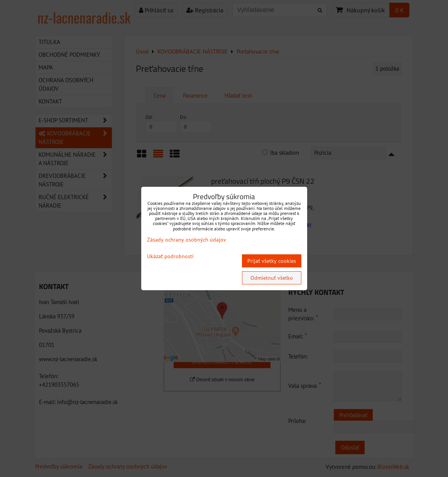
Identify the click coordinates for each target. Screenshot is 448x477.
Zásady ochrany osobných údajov (187, 240)
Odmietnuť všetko (272, 278)
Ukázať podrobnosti (170, 256)
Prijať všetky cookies (272, 261)
